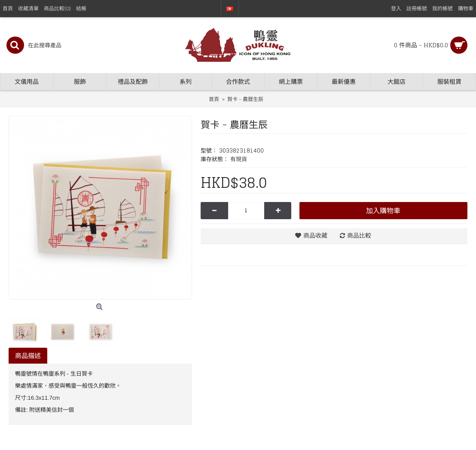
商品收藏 (315, 235)
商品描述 (28, 356)
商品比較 (359, 235)
